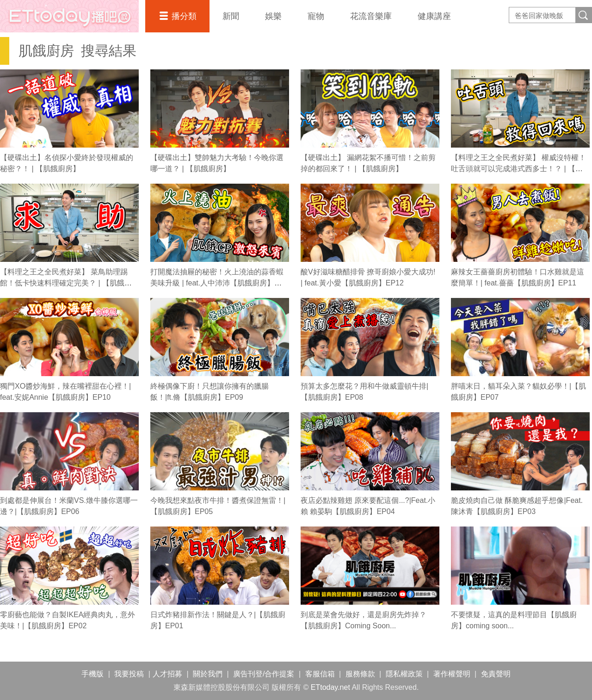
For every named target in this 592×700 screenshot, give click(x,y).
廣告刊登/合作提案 (264, 674)
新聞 (231, 16)
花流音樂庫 (371, 16)
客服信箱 (320, 674)
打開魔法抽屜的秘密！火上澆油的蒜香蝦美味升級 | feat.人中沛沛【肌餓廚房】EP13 (217, 283)
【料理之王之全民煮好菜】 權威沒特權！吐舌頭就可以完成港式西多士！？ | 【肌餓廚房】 (518, 169)
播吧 (69, 16)
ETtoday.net (330, 687)
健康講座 (434, 16)
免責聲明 (496, 674)
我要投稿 (129, 674)
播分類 (184, 16)
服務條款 (360, 674)
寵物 (316, 16)
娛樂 (273, 16)
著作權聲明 (452, 674)
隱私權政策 (404, 674)
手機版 (92, 674)
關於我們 (208, 674)
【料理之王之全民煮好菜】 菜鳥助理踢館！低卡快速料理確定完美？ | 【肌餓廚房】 (66, 283)
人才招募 (167, 674)
